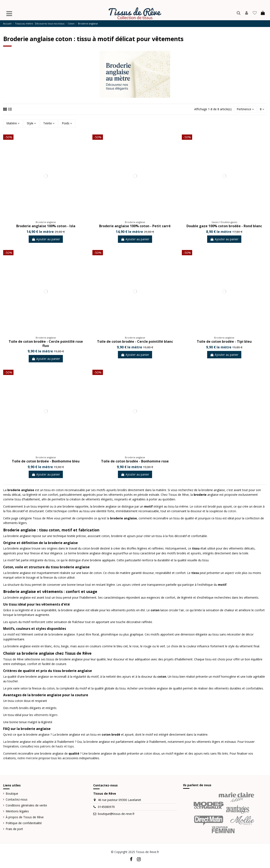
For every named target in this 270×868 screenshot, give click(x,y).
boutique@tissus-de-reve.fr (116, 814)
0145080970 (106, 807)
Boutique (12, 793)
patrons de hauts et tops (57, 746)
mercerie (32, 758)
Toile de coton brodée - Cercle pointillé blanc (135, 342)
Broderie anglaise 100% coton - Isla (46, 226)
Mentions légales (17, 811)
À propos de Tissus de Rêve (25, 817)
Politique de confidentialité (24, 823)
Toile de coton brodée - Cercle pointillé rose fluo (46, 344)
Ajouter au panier (46, 239)
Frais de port (14, 829)
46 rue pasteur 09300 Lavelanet (119, 800)
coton (232, 511)
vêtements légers (46, 715)
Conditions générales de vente (26, 805)
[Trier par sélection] (245, 109)
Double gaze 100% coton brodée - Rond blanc (224, 226)
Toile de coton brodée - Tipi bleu (224, 342)
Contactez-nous (17, 799)
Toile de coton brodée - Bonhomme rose (135, 461)
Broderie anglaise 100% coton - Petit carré (135, 226)
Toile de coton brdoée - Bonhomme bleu (46, 461)
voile (238, 573)
